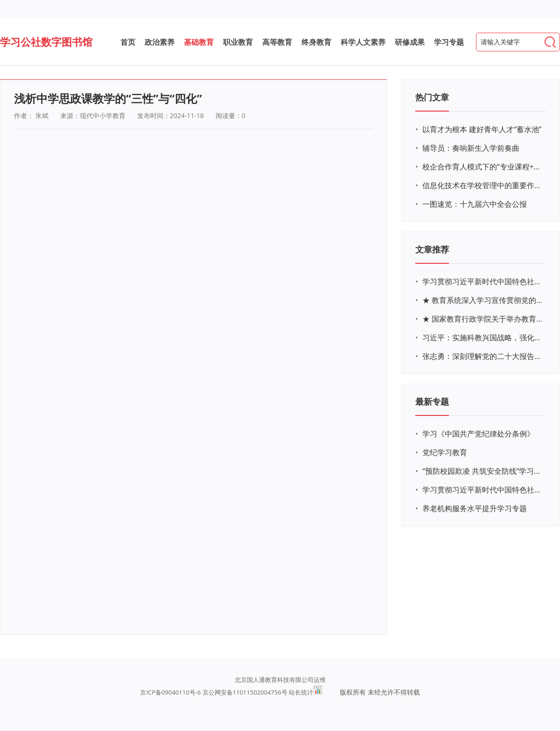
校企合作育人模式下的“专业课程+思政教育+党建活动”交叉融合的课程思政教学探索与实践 (483, 167)
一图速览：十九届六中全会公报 (475, 204)
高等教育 (277, 42)
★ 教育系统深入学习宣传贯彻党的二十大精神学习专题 (483, 300)
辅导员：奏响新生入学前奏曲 (471, 148)
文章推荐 (432, 249)
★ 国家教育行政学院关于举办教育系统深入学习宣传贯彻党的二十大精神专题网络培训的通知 (483, 319)
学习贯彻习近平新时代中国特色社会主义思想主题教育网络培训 (483, 281)
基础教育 (199, 42)
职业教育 (238, 42)
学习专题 (449, 42)
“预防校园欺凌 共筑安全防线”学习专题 (483, 471)
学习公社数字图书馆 (46, 42)
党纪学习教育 (445, 452)
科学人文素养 (363, 42)
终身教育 (316, 42)
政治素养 (160, 42)
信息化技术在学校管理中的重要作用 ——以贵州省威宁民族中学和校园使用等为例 (483, 185)
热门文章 (432, 97)
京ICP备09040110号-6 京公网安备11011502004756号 (213, 692)
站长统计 (301, 692)
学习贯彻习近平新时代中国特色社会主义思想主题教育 (483, 490)
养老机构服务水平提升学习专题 (475, 508)
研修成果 (410, 42)
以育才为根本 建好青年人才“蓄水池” (482, 129)
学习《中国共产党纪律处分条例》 (478, 434)
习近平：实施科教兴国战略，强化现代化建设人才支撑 (483, 337)
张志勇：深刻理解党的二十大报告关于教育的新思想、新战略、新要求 (483, 356)
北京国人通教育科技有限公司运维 (280, 680)
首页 (128, 42)
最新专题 (432, 401)
